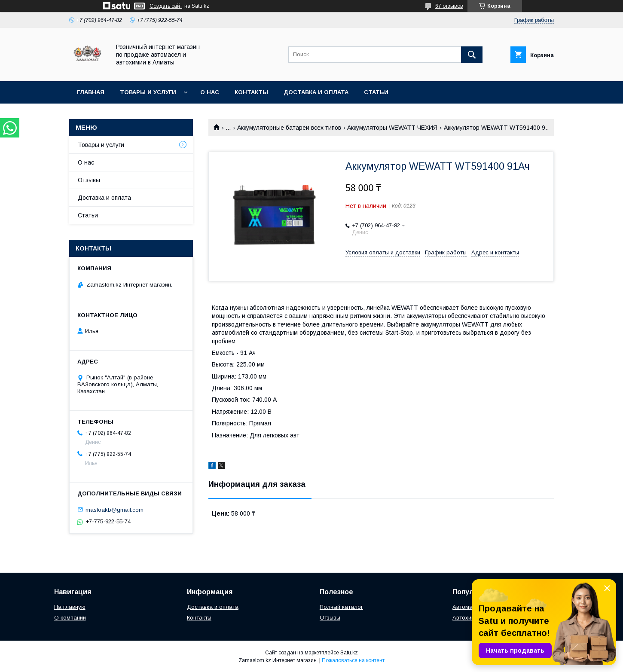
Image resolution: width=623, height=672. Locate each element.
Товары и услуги (148, 92)
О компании (70, 618)
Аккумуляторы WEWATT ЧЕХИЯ (392, 128)
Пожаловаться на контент (353, 660)
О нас (210, 92)
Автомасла (467, 607)
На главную (70, 607)
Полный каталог (341, 607)
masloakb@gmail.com (115, 509)
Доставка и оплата (316, 92)
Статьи (376, 92)
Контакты (251, 92)
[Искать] (472, 55)
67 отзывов (449, 6)
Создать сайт (166, 6)
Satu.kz (349, 653)
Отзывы (89, 180)
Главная (91, 92)
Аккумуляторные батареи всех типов (289, 128)
